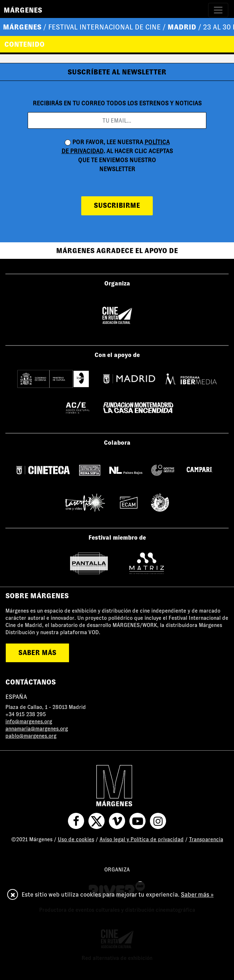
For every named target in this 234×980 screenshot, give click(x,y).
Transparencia (206, 839)
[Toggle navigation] (218, 10)
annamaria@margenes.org (37, 729)
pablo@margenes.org (31, 736)
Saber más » (197, 895)
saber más (37, 653)
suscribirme (117, 205)
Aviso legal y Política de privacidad (142, 839)
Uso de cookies (76, 839)
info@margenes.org (29, 722)
